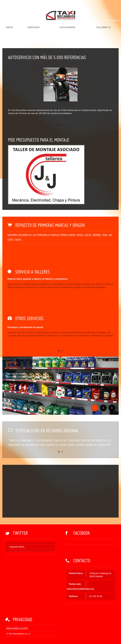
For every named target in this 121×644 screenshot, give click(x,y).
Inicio (9, 27)
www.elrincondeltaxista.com (81, 589)
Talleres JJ (103, 27)
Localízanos (67, 27)
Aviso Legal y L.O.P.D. (17, 628)
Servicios (34, 27)
